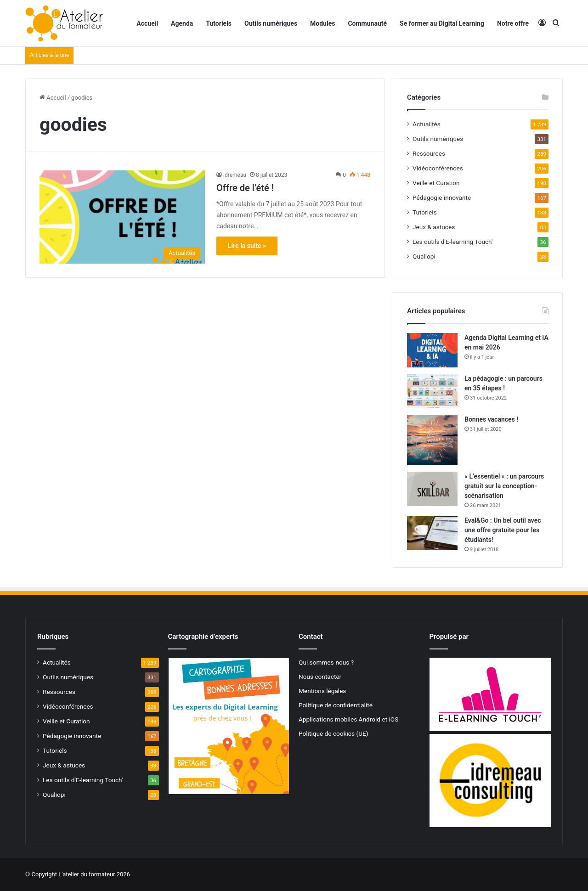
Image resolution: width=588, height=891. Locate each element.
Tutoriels (219, 23)
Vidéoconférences (438, 168)
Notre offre (513, 23)
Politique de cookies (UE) (334, 733)
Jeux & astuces (434, 227)
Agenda (182, 23)
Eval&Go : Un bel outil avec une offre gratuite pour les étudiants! (503, 530)
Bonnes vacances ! (491, 419)
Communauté (367, 23)
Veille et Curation (436, 183)
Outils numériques (271, 23)
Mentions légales (322, 691)
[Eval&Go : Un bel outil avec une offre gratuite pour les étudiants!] (432, 533)
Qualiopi (424, 256)
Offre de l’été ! (245, 188)
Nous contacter (320, 677)
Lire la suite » (247, 246)
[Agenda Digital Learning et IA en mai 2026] (432, 350)
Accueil (147, 23)
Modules (322, 23)
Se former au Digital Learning (442, 23)
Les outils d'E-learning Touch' (452, 242)
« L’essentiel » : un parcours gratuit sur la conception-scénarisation (504, 486)
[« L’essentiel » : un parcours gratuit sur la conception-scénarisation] (432, 489)
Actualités (427, 124)
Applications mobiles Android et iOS (348, 719)
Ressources (429, 153)
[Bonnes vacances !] (432, 440)
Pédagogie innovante (442, 197)
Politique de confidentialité (336, 705)
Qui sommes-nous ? (326, 662)
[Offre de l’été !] (122, 217)
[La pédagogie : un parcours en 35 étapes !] (432, 391)
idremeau (235, 175)
